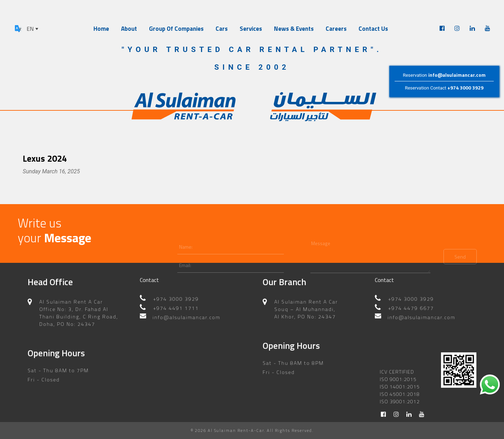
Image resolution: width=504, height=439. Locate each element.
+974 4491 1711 (176, 303)
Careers (336, 29)
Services (251, 29)
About (129, 29)
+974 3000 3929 (465, 88)
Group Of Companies (176, 29)
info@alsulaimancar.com (457, 75)
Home (101, 29)
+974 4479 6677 (411, 303)
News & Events (294, 29)
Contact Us (373, 29)
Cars (222, 29)
